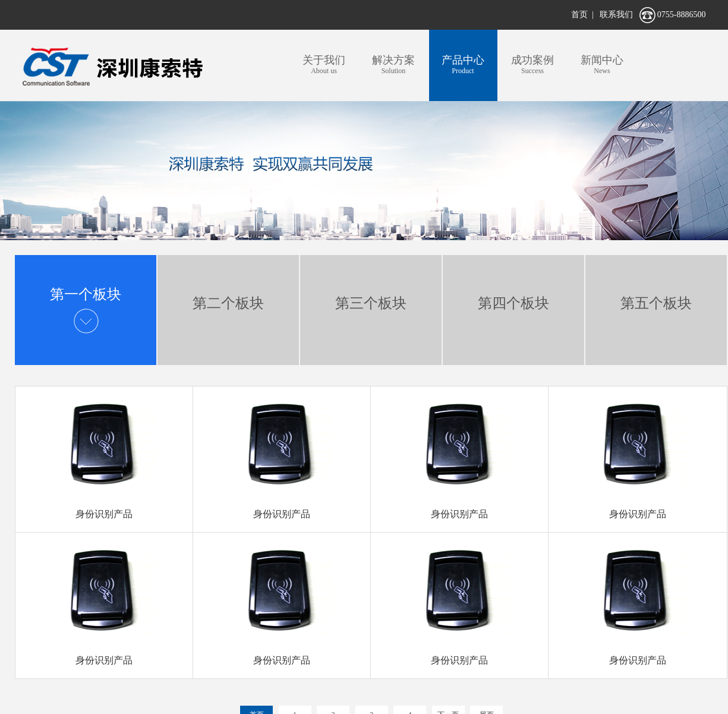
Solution (394, 64)
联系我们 (616, 15)
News (602, 64)
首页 (579, 15)
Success (533, 64)
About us (324, 64)
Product (463, 64)
